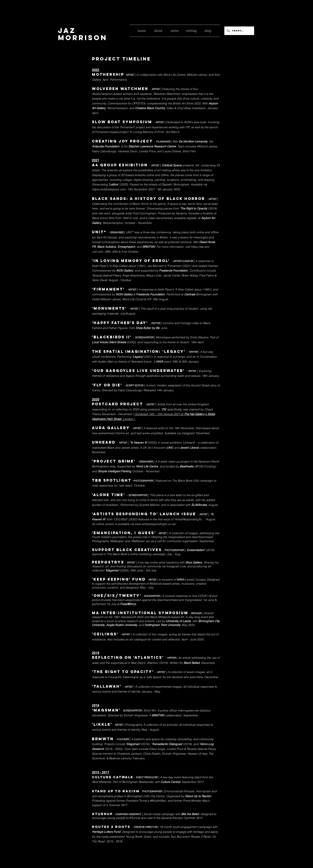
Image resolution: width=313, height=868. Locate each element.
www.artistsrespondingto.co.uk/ (155, 524)
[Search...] (239, 31)
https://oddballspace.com (109, 189)
